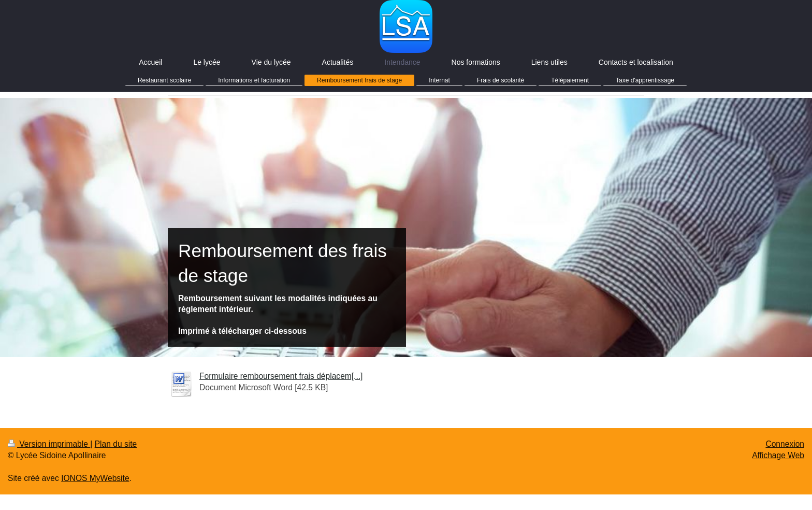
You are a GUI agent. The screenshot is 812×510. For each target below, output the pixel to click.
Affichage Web (778, 455)
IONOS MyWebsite (95, 478)
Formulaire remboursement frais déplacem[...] (281, 376)
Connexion (785, 444)
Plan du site (116, 444)
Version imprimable (49, 444)
